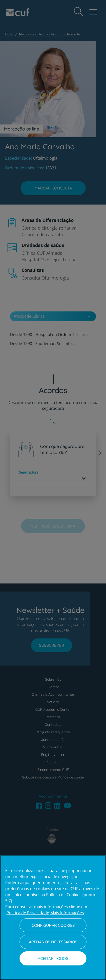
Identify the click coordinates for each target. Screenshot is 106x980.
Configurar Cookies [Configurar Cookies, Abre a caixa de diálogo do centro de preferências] (53, 925)
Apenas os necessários (53, 942)
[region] (53, 918)
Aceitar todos (53, 958)
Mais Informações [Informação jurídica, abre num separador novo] (67, 913)
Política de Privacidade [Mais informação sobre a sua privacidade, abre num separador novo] (28, 913)
